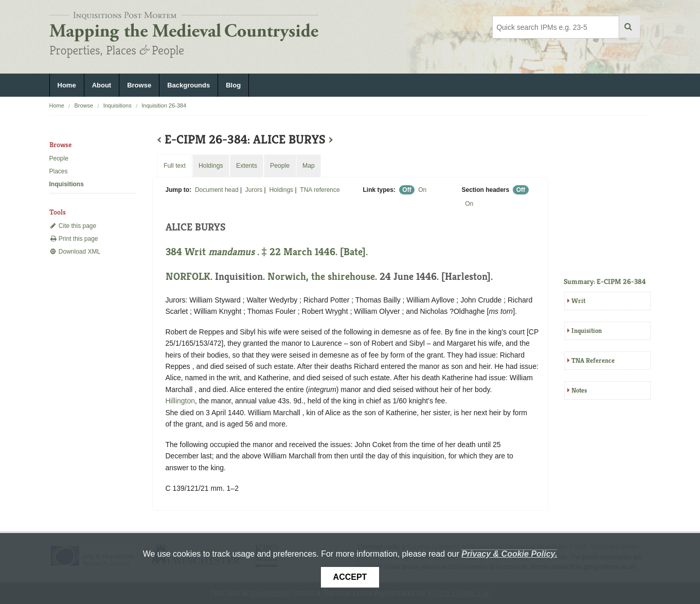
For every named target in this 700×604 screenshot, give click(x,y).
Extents (247, 166)
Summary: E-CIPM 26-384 (605, 281)
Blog (233, 85)
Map (309, 166)
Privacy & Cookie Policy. (509, 554)
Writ (578, 301)
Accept (350, 577)
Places (59, 171)
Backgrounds (189, 85)
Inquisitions (118, 105)
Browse (139, 85)
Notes (579, 390)
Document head (217, 190)
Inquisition (587, 331)
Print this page (74, 239)
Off (407, 190)
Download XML (75, 252)
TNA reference (320, 190)
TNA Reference (593, 360)
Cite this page (73, 226)
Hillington (181, 401)
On (422, 190)
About (102, 85)
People (59, 158)
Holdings (281, 190)
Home (67, 85)
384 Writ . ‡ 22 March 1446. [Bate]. (267, 252)
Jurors (254, 190)
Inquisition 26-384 (164, 105)
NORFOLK (188, 277)
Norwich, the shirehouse (321, 277)
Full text (175, 166)
